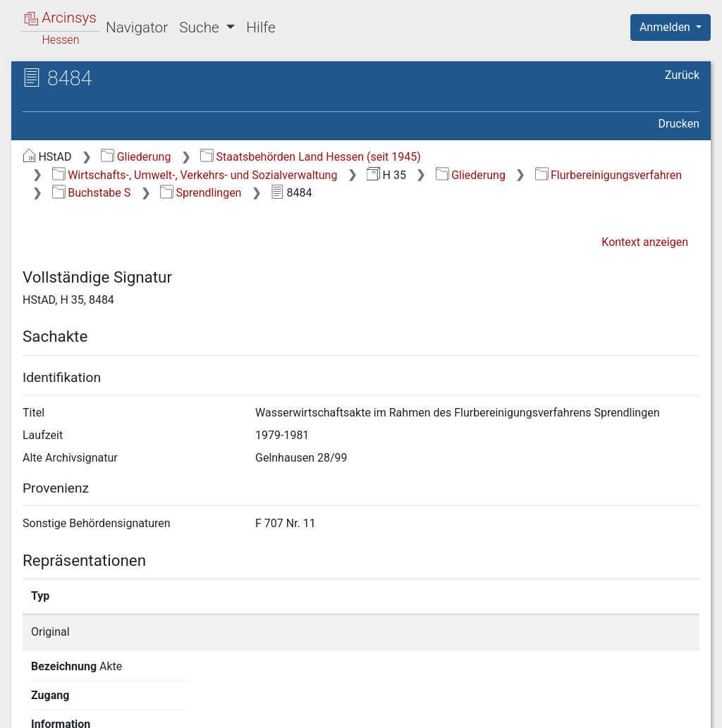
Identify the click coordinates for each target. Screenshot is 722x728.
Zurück (682, 75)
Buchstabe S (91, 193)
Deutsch (85, 699)
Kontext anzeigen (645, 242)
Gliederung (136, 157)
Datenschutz (463, 709)
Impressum (675, 709)
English (32, 699)
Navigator (137, 27)
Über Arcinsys (358, 709)
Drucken (679, 124)
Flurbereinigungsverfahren (608, 175)
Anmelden (666, 27)
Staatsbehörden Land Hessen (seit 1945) (311, 157)
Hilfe (261, 27)
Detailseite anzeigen (553, 632)
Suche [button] (201, 27)
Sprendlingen (201, 193)
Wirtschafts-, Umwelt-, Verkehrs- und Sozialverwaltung (195, 175)
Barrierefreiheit (571, 709)
